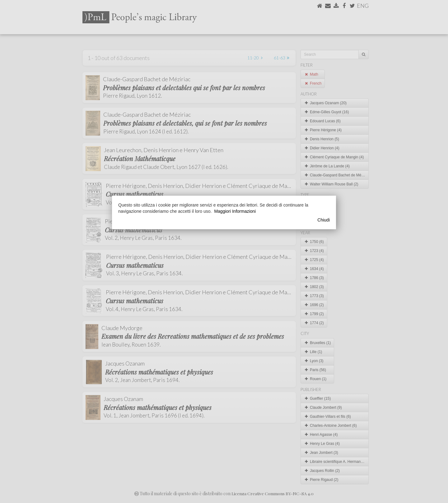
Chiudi (324, 220)
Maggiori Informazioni (235, 211)
